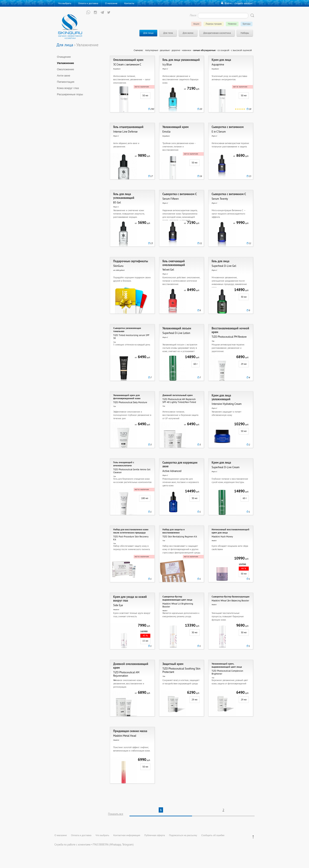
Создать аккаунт (243, 3)
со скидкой (223, 50)
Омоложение (65, 69)
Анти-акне (64, 76)
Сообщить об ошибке (213, 835)
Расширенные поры (70, 94)
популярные (152, 50)
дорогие (176, 50)
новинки (187, 50)
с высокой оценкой (242, 50)
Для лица (65, 45)
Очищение (64, 57)
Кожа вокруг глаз (68, 88)
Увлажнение (65, 63)
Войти (228, 3)
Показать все (116, 814)
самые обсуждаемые (204, 50)
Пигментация (66, 82)
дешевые (165, 50)
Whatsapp (116, 844)
